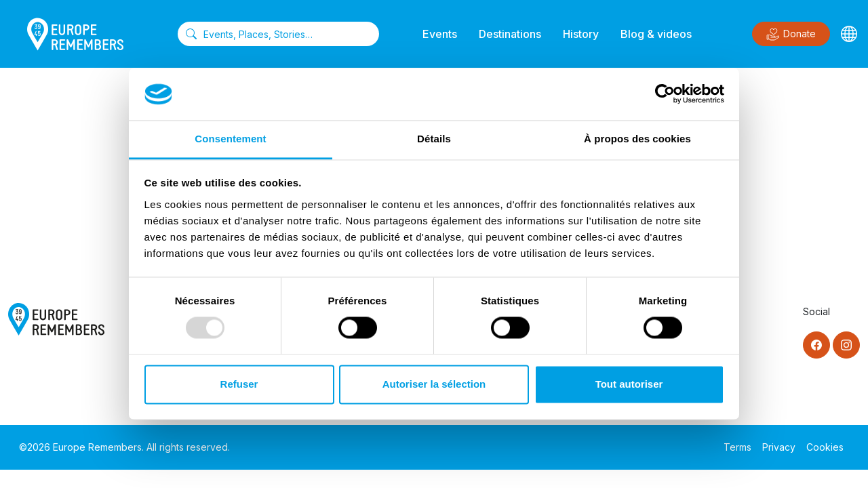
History (581, 34)
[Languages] (849, 34)
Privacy (779, 447)
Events (440, 34)
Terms (737, 447)
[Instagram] (846, 345)
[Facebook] (816, 345)
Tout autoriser (629, 384)
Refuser (239, 384)
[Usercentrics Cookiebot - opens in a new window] (665, 94)
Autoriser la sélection (434, 384)
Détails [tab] (434, 139)
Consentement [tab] (230, 139)
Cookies (825, 447)
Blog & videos (656, 34)
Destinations (510, 34)
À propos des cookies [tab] (637, 139)
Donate (791, 35)
